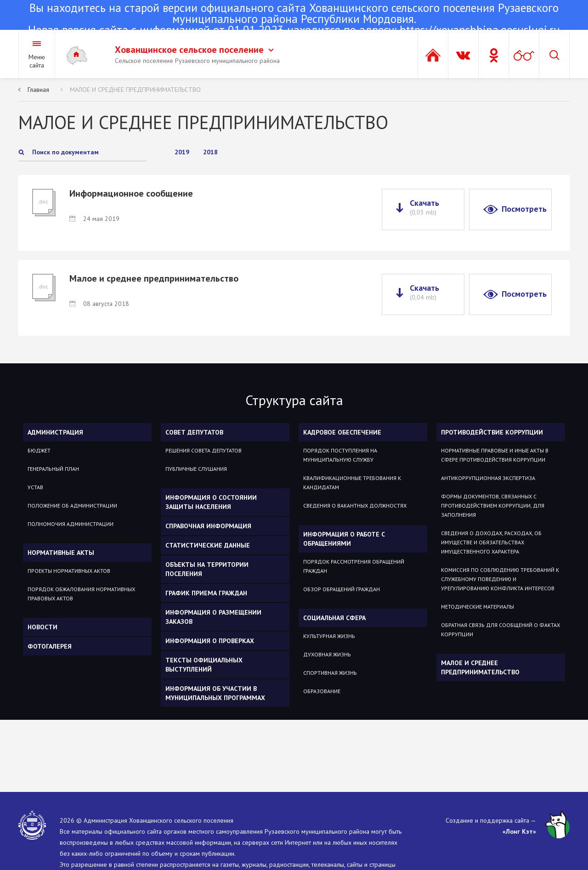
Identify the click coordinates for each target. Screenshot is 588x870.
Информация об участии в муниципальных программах (215, 693)
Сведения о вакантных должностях (355, 506)
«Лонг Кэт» (519, 831)
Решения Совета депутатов (204, 450)
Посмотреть (524, 209)
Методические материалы (478, 607)
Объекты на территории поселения (207, 569)
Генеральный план (53, 469)
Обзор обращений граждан (342, 589)
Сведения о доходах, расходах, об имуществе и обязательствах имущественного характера (491, 542)
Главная (38, 90)
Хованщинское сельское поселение (194, 50)
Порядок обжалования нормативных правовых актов (81, 594)
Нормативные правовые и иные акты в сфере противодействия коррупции (495, 455)
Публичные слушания (196, 469)
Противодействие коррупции (492, 432)
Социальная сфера (334, 618)
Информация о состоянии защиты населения (211, 502)
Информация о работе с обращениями (344, 539)
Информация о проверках (210, 641)
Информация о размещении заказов (213, 617)
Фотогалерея (50, 646)
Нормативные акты (61, 553)
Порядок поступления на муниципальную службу (340, 455)
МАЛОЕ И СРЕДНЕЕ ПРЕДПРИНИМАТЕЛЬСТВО (135, 90)
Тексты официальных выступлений (204, 665)
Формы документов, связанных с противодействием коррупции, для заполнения (493, 506)
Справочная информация (208, 526)
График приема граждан (206, 593)
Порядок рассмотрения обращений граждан (354, 566)
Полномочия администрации (71, 524)
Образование (322, 691)
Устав (35, 487)
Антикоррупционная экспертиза (488, 478)
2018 (210, 152)
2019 (182, 152)
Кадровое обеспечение (342, 432)
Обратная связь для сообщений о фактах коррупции (500, 630)
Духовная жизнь (327, 654)
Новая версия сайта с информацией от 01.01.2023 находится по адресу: (294, 20)
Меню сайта (37, 61)
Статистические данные (208, 545)
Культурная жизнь (329, 636)
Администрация (55, 432)
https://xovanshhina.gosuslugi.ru (480, 30)
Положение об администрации (72, 506)
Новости (42, 627)
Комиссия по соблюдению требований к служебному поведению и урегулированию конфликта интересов (500, 579)
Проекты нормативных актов (69, 571)
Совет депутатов (194, 432)
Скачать (424, 207)
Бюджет (39, 450)
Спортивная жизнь (330, 673)
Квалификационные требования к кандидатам (352, 483)
